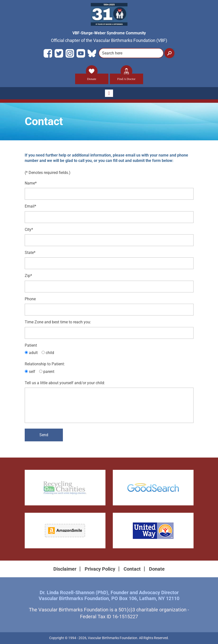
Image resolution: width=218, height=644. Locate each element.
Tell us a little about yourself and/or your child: (65, 383)
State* (30, 253)
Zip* (28, 276)
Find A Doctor (126, 77)
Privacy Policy (100, 569)
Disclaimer (65, 569)
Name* (31, 183)
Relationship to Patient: (45, 364)
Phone (30, 299)
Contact (132, 569)
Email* (30, 206)
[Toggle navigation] (109, 93)
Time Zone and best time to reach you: (58, 322)
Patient (31, 345)
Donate (92, 77)
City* (29, 230)
